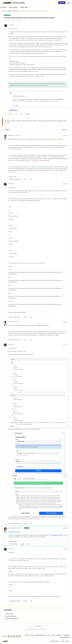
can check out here (57, 535)
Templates (67, 635)
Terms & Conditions (30, 629)
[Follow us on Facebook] (9, 636)
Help (32, 635)
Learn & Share (14, 7)
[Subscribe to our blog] (14, 636)
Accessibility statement (41, 629)
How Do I (16, 11)
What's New (25, 7)
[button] (62, 3)
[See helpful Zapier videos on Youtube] (20, 636)
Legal (63, 641)
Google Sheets (13, 110)
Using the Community (11, 616)
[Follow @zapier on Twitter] (17, 636)
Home (4, 11)
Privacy (67, 641)
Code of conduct (9, 614)
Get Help (4, 7)
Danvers (10, 135)
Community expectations (12, 618)
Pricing (27, 635)
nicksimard (11, 528)
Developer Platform (40, 635)
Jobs (53, 635)
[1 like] (12, 177)
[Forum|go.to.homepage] (14, 3)
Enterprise (59, 635)
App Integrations (65, 637)
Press (49, 635)
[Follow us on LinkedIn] (11, 636)
